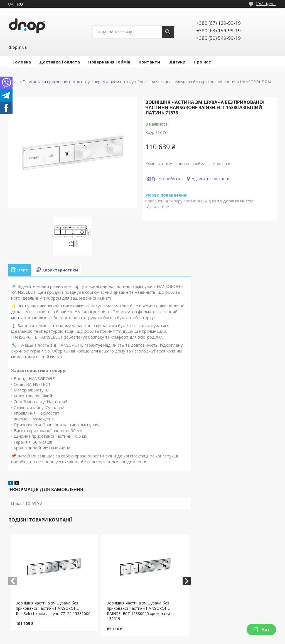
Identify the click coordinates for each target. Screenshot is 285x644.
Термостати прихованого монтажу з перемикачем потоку (78, 82)
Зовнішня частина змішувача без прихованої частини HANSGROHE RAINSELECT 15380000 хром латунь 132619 (140, 611)
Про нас (202, 62)
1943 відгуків (266, 4)
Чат (261, 629)
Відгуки (177, 62)
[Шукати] (168, 32)
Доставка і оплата (60, 62)
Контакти (149, 62)
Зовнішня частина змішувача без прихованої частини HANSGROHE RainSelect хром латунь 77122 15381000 (53, 608)
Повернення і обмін (109, 62)
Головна (22, 62)
